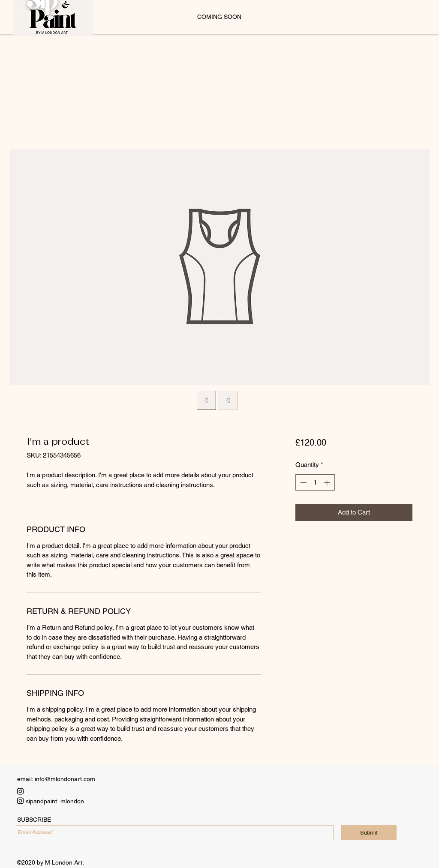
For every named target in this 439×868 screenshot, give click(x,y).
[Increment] (328, 483)
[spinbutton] (315, 483)
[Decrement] (302, 483)
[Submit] (369, 833)
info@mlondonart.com (65, 779)
